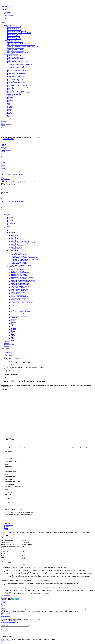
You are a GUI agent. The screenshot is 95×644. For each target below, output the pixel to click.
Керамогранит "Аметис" (14, 27)
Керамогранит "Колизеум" (15, 34)
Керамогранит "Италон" (14, 30)
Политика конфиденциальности (10, 622)
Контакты (3, 122)
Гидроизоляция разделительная (16, 60)
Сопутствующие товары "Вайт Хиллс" (18, 93)
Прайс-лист (4, 121)
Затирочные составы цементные (16, 67)
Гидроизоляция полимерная (15, 58)
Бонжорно (10, 97)
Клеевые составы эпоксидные (16, 76)
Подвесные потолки (10, 40)
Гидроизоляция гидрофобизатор (16, 57)
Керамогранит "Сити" (13, 36)
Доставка (7, 529)
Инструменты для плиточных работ (17, 70)
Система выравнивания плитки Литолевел (19, 85)
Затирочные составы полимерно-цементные (20, 66)
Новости (6, 18)
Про (8, 115)
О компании (7, 12)
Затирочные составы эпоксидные (17, 69)
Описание (7, 523)
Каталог (3, 23)
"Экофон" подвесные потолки (16, 51)
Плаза (9, 112)
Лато (9, 105)
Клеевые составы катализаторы (16, 73)
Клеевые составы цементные (15, 75)
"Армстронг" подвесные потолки (17, 43)
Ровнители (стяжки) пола (14, 84)
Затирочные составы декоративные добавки (20, 64)
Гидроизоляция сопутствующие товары (18, 61)
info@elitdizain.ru (6, 179)
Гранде (9, 99)
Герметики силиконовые (14, 55)
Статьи (6, 20)
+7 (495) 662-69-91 (8, 7)
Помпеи (10, 114)
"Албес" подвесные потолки (15, 42)
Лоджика (10, 106)
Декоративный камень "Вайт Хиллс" (14, 91)
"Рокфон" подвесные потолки (16, 48)
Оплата (6, 528)
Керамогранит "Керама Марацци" (17, 31)
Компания (3, 10)
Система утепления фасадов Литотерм (18, 87)
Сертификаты (8, 17)
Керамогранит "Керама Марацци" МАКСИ (19, 33)
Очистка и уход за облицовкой (16, 81)
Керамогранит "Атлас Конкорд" (16, 28)
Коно (9, 102)
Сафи (9, 117)
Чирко (9, 118)
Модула (9, 109)
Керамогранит (8, 25)
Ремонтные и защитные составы (16, 82)
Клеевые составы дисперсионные (17, 72)
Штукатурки (11, 90)
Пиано (9, 111)
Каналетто (10, 100)
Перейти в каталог (6, 641)
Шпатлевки (10, 88)
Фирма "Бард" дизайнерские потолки (18, 52)
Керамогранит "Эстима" (14, 39)
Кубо (9, 103)
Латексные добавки (13, 78)
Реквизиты (7, 14)
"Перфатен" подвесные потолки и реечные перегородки (23, 46)
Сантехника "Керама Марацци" (13, 94)
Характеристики (9, 525)
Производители (8, 15)
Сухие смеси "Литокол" (11, 54)
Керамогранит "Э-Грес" (14, 37)
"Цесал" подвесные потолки (15, 49)
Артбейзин (10, 96)
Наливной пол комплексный (15, 79)
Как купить (7, 526)
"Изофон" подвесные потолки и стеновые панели (21, 45)
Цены (2, 604)
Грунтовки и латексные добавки (16, 63)
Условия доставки (6, 124)
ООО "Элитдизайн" (10, 621)
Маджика (10, 108)
